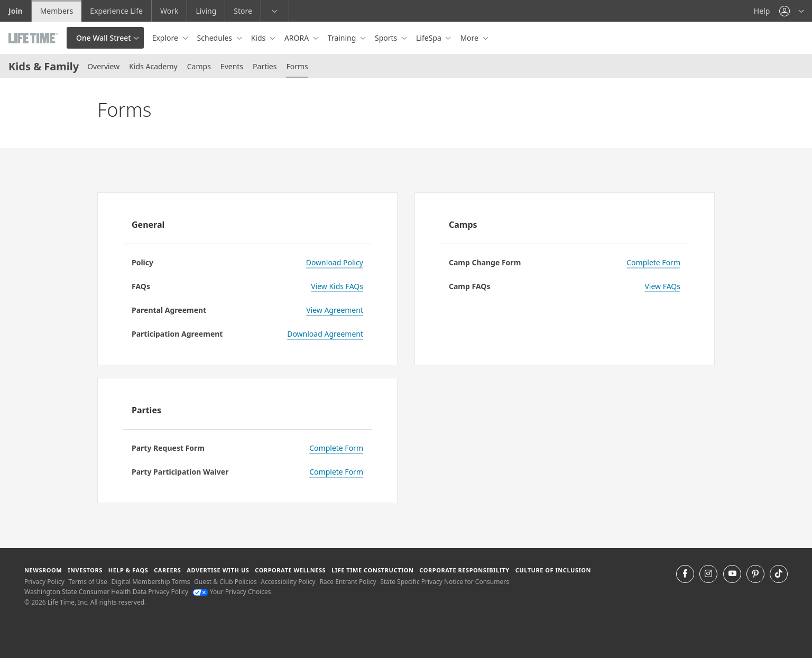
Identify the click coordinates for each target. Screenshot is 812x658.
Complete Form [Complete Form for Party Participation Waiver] (336, 472)
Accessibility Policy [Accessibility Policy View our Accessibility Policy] (288, 582)
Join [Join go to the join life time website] (16, 11)
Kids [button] (259, 38)
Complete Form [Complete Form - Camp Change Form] (653, 262)
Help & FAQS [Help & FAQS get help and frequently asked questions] (128, 570)
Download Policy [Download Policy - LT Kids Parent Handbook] (335, 262)
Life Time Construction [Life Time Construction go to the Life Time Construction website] (372, 570)
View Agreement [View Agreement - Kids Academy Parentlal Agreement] (335, 310)
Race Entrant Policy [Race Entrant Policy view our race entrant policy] (348, 582)
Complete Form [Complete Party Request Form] (336, 448)
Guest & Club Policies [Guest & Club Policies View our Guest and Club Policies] (225, 582)
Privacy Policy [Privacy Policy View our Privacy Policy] (44, 582)
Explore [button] (166, 38)
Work (169, 11)
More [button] (470, 38)
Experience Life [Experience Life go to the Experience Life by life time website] (116, 11)
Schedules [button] (216, 38)
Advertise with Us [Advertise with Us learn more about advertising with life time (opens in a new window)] (218, 570)
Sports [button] (387, 38)
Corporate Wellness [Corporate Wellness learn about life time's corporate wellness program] (290, 570)
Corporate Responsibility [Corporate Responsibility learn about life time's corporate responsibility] (464, 570)
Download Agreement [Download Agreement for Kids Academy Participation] (325, 334)
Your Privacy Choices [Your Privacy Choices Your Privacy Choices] (232, 592)
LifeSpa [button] (430, 38)
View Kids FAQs (337, 286)
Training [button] (343, 38)
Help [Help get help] (762, 11)
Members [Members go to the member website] (57, 11)
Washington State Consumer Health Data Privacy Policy (106, 592)
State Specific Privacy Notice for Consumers (445, 582)
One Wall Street (104, 38)
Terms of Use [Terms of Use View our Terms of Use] (87, 582)
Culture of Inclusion (553, 570)
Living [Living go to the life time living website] (206, 11)
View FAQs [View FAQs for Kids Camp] (662, 286)
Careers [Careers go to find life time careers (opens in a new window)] (167, 570)
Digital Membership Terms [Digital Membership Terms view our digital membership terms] (151, 582)
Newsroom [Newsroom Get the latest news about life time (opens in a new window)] (43, 570)
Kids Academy (153, 66)
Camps (199, 66)
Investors (85, 570)
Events (232, 66)
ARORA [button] (298, 38)
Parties (265, 66)
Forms (297, 66)
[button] (791, 11)
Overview (103, 66)
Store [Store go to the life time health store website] (243, 11)
